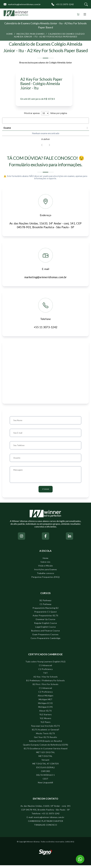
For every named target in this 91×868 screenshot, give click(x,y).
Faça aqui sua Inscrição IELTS (46, 729)
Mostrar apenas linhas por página (45, 113)
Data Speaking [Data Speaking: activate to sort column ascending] (54, 129)
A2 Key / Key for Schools (46, 679)
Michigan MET (46, 702)
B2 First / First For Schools (45, 687)
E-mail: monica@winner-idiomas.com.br (45, 820)
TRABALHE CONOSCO (45, 828)
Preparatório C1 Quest (46, 614)
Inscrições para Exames (46, 572)
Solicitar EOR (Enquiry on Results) (46, 744)
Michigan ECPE (46, 710)
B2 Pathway (45, 603)
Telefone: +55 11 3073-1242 (46, 816)
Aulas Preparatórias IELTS (45, 618)
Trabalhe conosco (46, 576)
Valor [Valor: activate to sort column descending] (82, 129)
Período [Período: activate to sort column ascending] (70, 129)
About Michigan (45, 698)
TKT (45, 676)
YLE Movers (46, 721)
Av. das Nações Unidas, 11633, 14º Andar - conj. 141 (46, 809)
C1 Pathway (46, 607)
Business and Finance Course (46, 633)
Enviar (46, 492)
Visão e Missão (45, 568)
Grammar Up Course (45, 622)
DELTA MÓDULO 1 (45, 778)
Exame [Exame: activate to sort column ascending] (7, 129)
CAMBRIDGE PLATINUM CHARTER (46, 824)
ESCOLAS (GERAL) (46, 770)
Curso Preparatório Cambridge (46, 641)
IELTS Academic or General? (46, 732)
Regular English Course (45, 626)
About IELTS (45, 713)
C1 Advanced (45, 668)
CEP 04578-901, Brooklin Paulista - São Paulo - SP (45, 812)
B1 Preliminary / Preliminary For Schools (45, 683)
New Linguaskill (45, 785)
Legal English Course (45, 630)
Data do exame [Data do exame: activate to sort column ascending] (20, 129)
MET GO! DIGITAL (46, 755)
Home (10, 34)
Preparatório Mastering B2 (46, 611)
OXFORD (45, 774)
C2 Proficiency (45, 672)
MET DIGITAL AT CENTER (46, 766)
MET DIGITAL (45, 759)
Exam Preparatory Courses (46, 637)
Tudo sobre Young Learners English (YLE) (45, 664)
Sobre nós (45, 565)
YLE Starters (46, 717)
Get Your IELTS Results (46, 740)
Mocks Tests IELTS (45, 736)
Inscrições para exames (30, 34)
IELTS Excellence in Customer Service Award (46, 751)
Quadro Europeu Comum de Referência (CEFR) (46, 747)
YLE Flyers (46, 725)
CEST (45, 781)
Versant (45, 763)
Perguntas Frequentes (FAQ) (45, 580)
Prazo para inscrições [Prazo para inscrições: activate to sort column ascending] (36, 129)
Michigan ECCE (45, 706)
